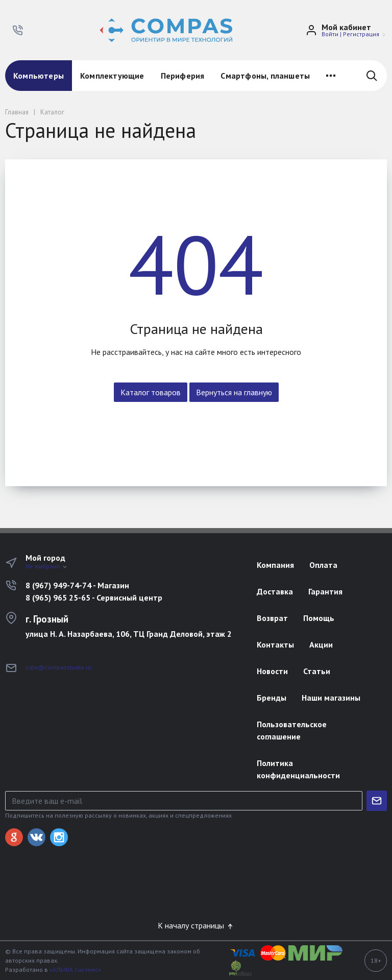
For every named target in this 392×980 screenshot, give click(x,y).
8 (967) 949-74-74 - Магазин (77, 585)
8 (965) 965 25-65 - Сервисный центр (94, 597)
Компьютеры (39, 76)
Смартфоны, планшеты (265, 76)
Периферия (183, 76)
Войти (330, 34)
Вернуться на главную (234, 392)
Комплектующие (112, 76)
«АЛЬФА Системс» (75, 970)
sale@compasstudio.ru (58, 667)
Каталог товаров (151, 392)
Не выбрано (47, 566)
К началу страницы (196, 925)
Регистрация (361, 34)
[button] (18, 30)
